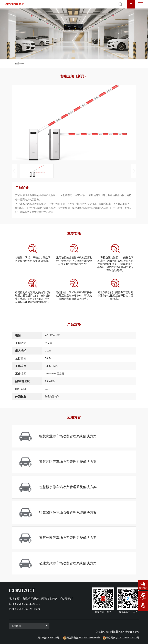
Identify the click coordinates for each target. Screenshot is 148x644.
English (143, 598)
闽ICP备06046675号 (48, 638)
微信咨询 (143, 588)
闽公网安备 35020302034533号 (83, 638)
